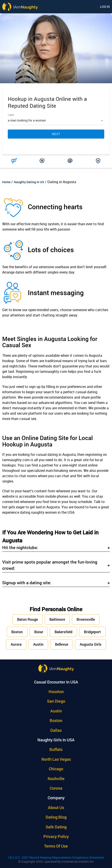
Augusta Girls (91, 644)
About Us (56, 807)
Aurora (16, 644)
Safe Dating (56, 827)
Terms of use (56, 846)
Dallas (56, 730)
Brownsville (86, 619)
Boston (17, 632)
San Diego (56, 701)
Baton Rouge (27, 619)
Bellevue (62, 644)
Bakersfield (63, 632)
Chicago (56, 769)
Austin (38, 644)
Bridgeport (92, 632)
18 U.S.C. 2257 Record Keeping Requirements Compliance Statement (56, 857)
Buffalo (56, 749)
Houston (56, 692)
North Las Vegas (56, 759)
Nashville (56, 779)
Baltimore (57, 619)
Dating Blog (56, 817)
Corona (56, 788)
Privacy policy (56, 836)
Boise (39, 632)
